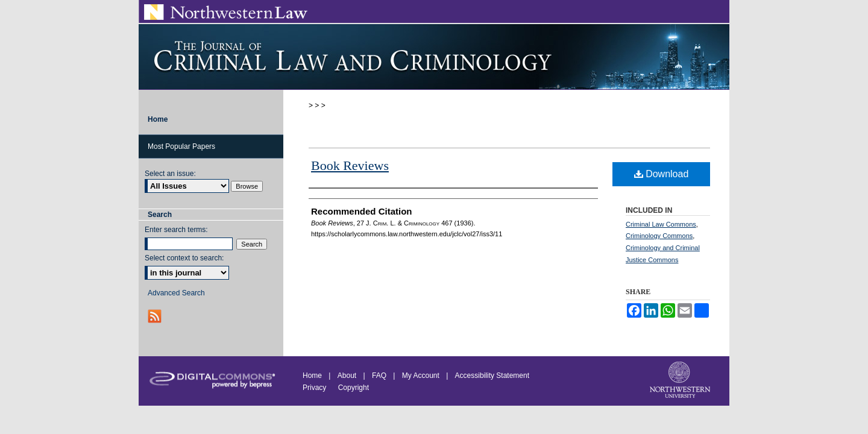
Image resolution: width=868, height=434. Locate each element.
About (347, 376)
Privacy (316, 388)
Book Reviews (350, 165)
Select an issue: (170, 174)
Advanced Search (176, 293)
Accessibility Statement (492, 376)
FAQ (379, 376)
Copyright (354, 388)
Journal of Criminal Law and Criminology (434, 57)
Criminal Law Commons (661, 224)
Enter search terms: (176, 230)
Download (662, 174)
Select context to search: (184, 258)
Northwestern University (681, 381)
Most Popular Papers (181, 146)
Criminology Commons (659, 236)
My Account (421, 376)
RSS (156, 316)
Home (312, 376)
